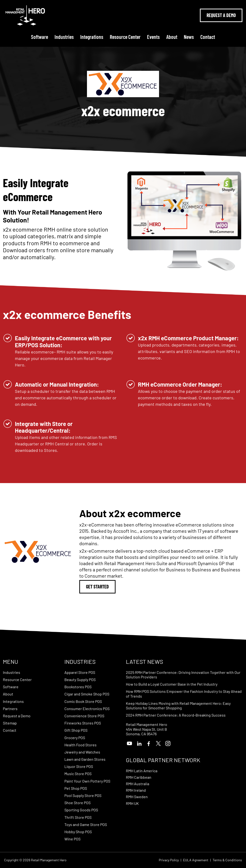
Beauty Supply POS (80, 679)
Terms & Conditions (227, 860)
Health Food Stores (80, 745)
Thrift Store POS (78, 817)
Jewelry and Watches (82, 752)
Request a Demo (17, 716)
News (189, 37)
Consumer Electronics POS (87, 709)
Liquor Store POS (79, 766)
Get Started (97, 587)
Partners (10, 709)
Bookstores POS (78, 687)
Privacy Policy (169, 860)
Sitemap (10, 723)
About (172, 37)
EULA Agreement (196, 860)
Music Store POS (78, 774)
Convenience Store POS (84, 716)
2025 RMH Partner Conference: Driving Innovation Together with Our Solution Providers (183, 675)
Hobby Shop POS (78, 832)
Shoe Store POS (77, 803)
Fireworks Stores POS (83, 723)
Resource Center (125, 37)
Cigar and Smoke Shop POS (87, 694)
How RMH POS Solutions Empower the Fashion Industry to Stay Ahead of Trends (184, 694)
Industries (64, 37)
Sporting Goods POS (81, 810)
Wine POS (72, 839)
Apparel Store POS (80, 672)
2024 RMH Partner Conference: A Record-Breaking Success (176, 715)
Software (40, 37)
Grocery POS (75, 738)
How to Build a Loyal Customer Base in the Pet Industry (172, 684)
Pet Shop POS (76, 788)
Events (153, 37)
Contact (208, 37)
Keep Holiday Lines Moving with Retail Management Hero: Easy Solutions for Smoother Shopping (178, 706)
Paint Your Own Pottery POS (87, 781)
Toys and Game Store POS (86, 824)
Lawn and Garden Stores (85, 759)
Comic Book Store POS (83, 701)
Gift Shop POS (76, 730)
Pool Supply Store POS (83, 795)
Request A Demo (221, 15)
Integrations (92, 37)
